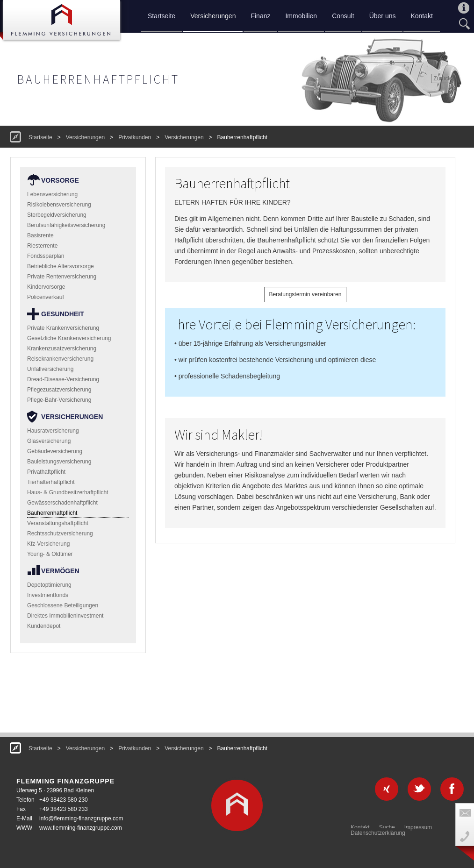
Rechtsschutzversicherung (60, 534)
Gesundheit (63, 314)
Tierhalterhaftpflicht (51, 482)
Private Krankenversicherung (63, 328)
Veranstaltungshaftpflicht (58, 523)
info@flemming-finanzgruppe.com (81, 818)
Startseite (162, 16)
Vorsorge (60, 180)
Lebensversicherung (52, 194)
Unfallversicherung (50, 369)
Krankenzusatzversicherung (62, 349)
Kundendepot (44, 626)
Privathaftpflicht (46, 472)
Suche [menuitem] (387, 827)
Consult (343, 16)
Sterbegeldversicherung (57, 215)
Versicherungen (213, 16)
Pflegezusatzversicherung (59, 390)
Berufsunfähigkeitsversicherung (66, 225)
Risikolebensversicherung (59, 205)
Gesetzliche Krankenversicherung (69, 338)
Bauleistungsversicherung (59, 462)
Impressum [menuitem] (418, 827)
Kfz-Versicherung (48, 544)
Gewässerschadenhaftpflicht (62, 503)
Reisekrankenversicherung (60, 359)
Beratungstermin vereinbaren (305, 294)
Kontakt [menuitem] (360, 827)
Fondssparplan (46, 256)
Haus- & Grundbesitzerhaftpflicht (68, 492)
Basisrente (40, 235)
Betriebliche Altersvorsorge (61, 266)
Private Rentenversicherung (62, 277)
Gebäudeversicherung (55, 451)
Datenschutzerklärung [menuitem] (378, 833)
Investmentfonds (48, 595)
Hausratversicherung (53, 431)
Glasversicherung (49, 441)
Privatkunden (135, 137)
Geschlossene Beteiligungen (63, 605)
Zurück (442, 78)
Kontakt (421, 16)
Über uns (383, 16)
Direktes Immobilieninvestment (65, 616)
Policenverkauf (46, 297)
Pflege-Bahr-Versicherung (59, 400)
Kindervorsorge (46, 287)
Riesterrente (42, 246)
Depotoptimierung (49, 585)
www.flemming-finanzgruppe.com (81, 828)
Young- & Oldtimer (50, 554)
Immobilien (301, 16)
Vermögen (60, 571)
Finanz (260, 16)
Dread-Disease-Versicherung (63, 379)
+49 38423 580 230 (64, 800)
